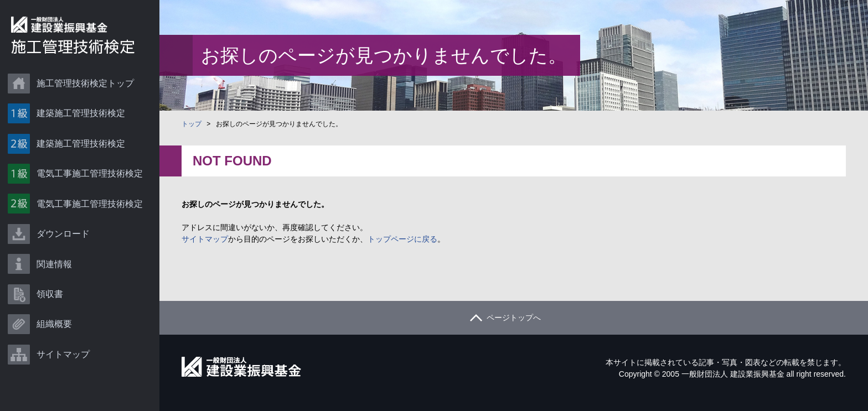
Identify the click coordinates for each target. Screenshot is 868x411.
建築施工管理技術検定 (84, 116)
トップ (192, 124)
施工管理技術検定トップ (89, 84)
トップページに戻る (402, 239)
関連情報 (58, 276)
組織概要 (58, 340)
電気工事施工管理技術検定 (93, 180)
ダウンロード (66, 244)
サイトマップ (66, 373)
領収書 (53, 308)
